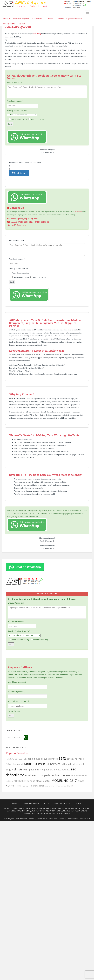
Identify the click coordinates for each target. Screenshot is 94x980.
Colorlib (70, 819)
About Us (16, 803)
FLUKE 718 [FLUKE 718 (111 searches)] (27, 786)
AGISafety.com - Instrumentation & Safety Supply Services (25, 819)
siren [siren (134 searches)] (38, 769)
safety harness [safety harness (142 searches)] (75, 759)
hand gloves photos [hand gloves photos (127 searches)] (40, 781)
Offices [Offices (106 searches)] (9, 764)
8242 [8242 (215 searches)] (62, 758)
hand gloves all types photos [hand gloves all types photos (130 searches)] (43, 759)
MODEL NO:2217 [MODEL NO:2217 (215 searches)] (64, 781)
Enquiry (22, 24)
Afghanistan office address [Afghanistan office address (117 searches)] (56, 770)
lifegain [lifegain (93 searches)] (70, 786)
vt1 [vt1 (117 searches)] (82, 764)
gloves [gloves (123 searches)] (81, 781)
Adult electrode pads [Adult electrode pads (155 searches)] (38, 775)
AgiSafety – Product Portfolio (37, 803)
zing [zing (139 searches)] (8, 769)
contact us (78, 212)
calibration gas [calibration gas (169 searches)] (61, 775)
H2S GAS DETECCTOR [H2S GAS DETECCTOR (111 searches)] (16, 759)
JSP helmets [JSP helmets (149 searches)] (53, 764)
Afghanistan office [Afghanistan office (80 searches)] (53, 786)
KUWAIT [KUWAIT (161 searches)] (11, 786)
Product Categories (21, 19)
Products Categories (62, 803)
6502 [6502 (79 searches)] (19, 786)
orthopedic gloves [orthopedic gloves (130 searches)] (70, 764)
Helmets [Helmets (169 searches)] (17, 769)
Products (39, 19)
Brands (51, 19)
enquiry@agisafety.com (27, 219)
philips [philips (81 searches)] (63, 786)
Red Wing (37, 34)
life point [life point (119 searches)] (18, 764)
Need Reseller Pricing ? (47, 594)
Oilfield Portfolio (10, 24)
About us (7, 19)
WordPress (86, 819)
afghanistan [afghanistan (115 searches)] (39, 786)
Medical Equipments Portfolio (70, 19)
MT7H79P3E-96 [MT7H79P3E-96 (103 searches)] (21, 781)
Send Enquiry (19, 173)
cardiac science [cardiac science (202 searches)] (34, 764)
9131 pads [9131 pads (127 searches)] (29, 770)
